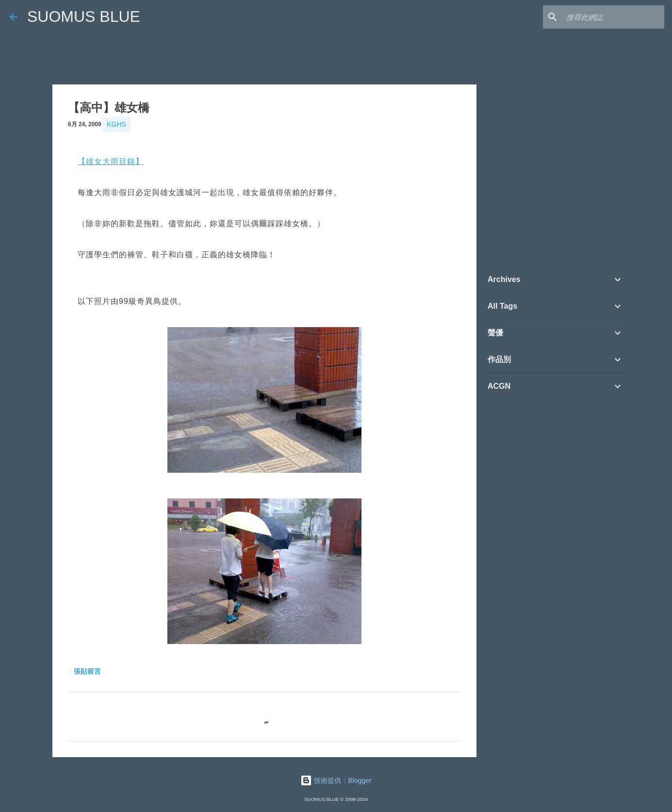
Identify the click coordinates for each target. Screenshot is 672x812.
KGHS (116, 124)
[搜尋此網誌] (613, 17)
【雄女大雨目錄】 (111, 161)
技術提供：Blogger (336, 780)
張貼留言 (87, 671)
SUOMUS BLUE (84, 17)
